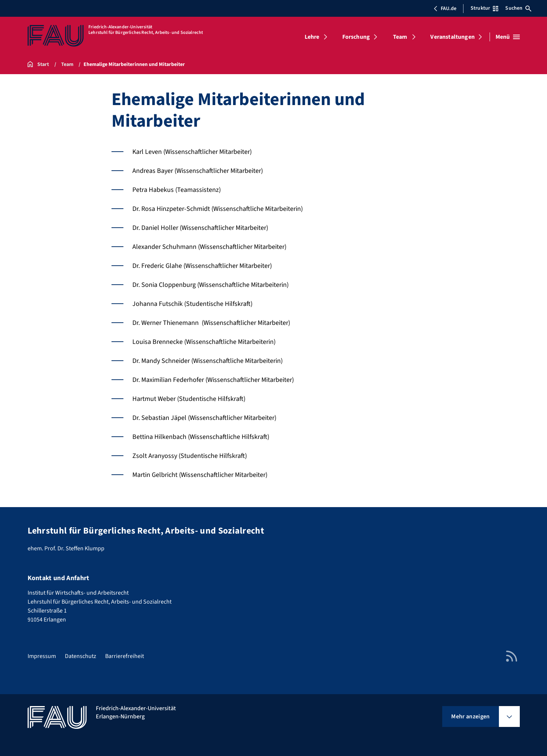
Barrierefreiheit (125, 656)
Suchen (518, 8)
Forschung (356, 37)
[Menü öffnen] (508, 37)
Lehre (312, 37)
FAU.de (445, 9)
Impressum (42, 656)
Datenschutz (81, 656)
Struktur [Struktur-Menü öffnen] (484, 8)
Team (400, 37)
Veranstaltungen (452, 37)
